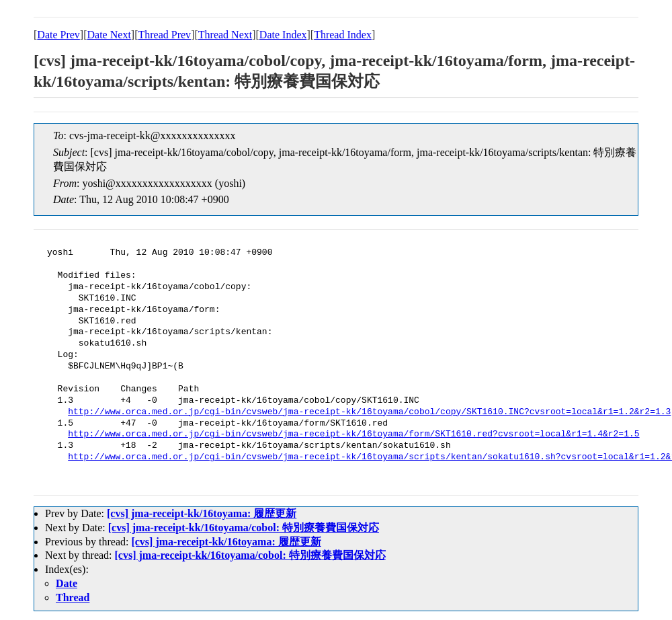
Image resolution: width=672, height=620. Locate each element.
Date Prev (58, 35)
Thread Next (225, 35)
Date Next (109, 35)
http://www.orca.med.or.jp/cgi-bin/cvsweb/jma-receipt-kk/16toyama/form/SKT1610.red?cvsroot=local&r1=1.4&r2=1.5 (353, 434)
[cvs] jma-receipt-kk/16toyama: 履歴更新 (202, 513)
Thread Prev (164, 35)
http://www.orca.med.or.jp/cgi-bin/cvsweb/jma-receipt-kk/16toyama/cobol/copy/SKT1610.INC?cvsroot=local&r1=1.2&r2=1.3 (369, 412)
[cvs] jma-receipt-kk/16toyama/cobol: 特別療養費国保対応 (244, 528)
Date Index (283, 35)
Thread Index (343, 35)
